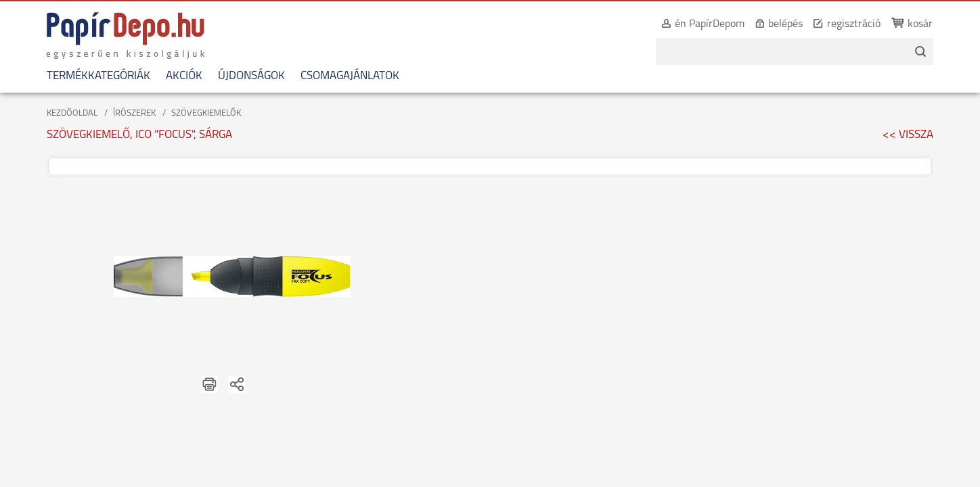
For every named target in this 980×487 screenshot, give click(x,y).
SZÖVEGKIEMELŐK (206, 113)
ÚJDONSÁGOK (243, 76)
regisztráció (863, 24)
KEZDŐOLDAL (72, 113)
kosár (929, 24)
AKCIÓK (175, 76)
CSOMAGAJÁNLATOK (341, 76)
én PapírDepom (718, 24)
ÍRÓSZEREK (134, 113)
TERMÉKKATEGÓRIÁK (90, 76)
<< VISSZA (908, 135)
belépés (794, 24)
